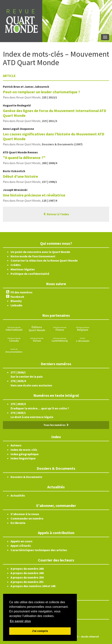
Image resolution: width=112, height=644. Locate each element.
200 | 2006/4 (49, 163)
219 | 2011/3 (49, 121)
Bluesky (16, 301)
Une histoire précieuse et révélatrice (34, 195)
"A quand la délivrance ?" (24, 158)
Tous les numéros (56, 425)
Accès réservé (90, 637)
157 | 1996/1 (49, 182)
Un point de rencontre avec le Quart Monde (40, 252)
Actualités (18, 495)
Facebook (17, 297)
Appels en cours (22, 541)
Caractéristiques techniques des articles (39, 550)
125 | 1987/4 (49, 200)
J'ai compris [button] (40, 631)
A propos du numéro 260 (27, 569)
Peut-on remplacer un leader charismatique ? (41, 92)
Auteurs (16, 445)
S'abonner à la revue (25, 514)
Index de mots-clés (24, 450)
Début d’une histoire (20, 176)
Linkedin (16, 305)
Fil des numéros (22, 292)
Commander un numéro (27, 518)
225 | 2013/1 (49, 97)
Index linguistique (23, 458)
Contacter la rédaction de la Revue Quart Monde (44, 260)
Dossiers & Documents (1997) (62, 144)
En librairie (18, 523)
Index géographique (25, 454)
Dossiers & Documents (26, 477)
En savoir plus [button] (20, 621)
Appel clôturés (21, 546)
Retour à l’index (56, 214)
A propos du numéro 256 (27, 577)
